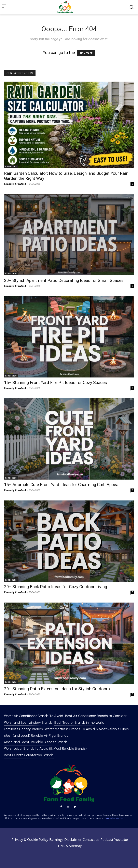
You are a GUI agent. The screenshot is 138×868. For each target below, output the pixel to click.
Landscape (11, 274)
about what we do (113, 818)
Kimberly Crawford (15, 184)
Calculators (11, 166)
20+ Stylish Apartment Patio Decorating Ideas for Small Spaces (64, 280)
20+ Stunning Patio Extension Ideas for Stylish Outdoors (57, 689)
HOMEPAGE (86, 53)
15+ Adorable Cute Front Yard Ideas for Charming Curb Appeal (62, 485)
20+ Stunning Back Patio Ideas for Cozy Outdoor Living (56, 587)
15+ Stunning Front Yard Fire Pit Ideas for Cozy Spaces (56, 383)
